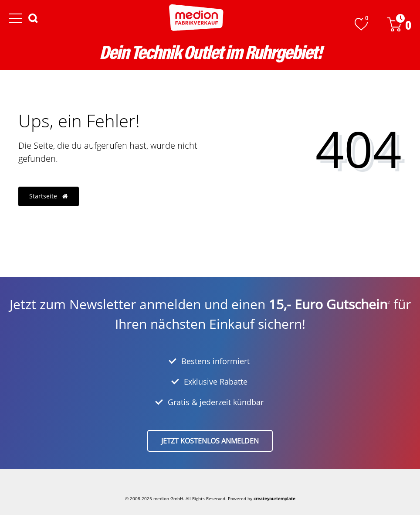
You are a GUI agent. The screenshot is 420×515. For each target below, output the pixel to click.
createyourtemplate (274, 498)
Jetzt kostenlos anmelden (210, 441)
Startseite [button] (49, 196)
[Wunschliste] (361, 24)
